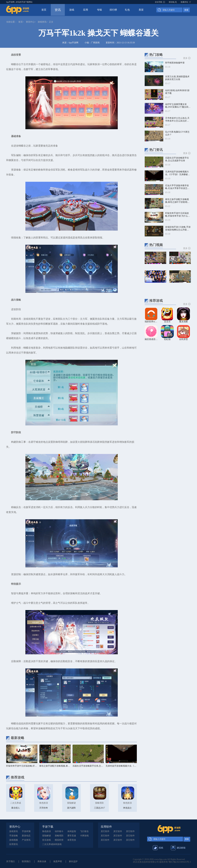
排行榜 (113, 10)
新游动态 (26, 836)
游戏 (72, 10)
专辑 (99, 10)
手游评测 (26, 831)
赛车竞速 (72, 836)
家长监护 (73, 861)
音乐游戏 (46, 840)
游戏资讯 (42, 22)
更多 (187, 58)
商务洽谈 (42, 861)
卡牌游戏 (84, 836)
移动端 (172, 2)
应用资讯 (14, 844)
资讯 (58, 10)
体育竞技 (72, 840)
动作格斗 (59, 831)
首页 (44, 10)
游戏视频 (14, 840)
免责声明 (58, 861)
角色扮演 (46, 831)
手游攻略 (14, 836)
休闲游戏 (57, 844)
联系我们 (26, 861)
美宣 (141, 10)
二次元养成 (48, 844)
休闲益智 (72, 831)
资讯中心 (30, 22)
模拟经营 (59, 840)
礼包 (127, 10)
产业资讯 (26, 840)
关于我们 (10, 861)
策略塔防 (59, 836)
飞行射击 (84, 831)
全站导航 (159, 2)
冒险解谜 (46, 836)
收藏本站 (184, 2)
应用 (86, 10)
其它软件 (105, 831)
